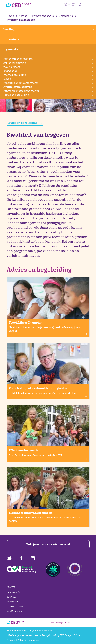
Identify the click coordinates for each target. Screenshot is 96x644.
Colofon (78, 635)
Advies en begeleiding (16, 95)
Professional (48, 39)
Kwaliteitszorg (11, 67)
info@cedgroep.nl (16, 611)
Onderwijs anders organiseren (21, 83)
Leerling (48, 29)
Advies (21, 16)
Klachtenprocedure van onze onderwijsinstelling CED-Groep (39, 635)
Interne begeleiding (14, 75)
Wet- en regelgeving (14, 63)
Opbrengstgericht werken (18, 59)
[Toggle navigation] (88, 5)
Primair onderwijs (41, 16)
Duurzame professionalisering (21, 91)
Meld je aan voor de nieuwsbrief (48, 544)
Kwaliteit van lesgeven (17, 87)
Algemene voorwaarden (42, 630)
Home (11, 16)
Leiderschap (10, 71)
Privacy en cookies (17, 630)
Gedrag (7, 79)
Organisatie (64, 16)
